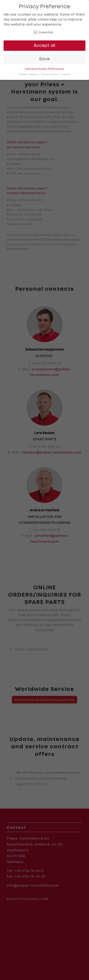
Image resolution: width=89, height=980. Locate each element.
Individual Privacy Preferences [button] (45, 69)
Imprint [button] (66, 74)
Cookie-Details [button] (29, 74)
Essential (43, 32)
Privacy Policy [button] (50, 74)
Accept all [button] (44, 45)
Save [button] (44, 59)
